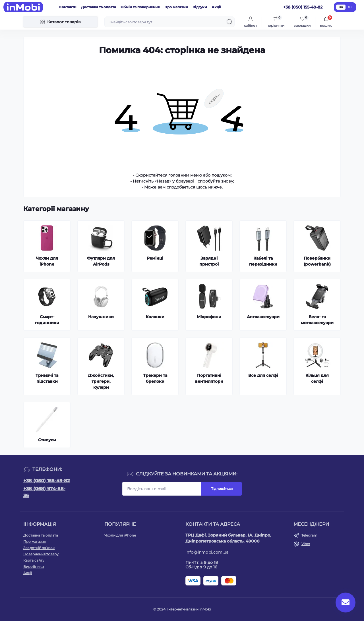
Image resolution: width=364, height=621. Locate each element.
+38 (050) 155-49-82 (46, 481)
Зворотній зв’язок (39, 548)
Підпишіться (222, 489)
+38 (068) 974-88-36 (44, 492)
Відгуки (200, 7)
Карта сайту (34, 560)
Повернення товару (41, 554)
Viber (306, 544)
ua (341, 7)
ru (350, 7)
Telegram (309, 535)
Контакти (68, 7)
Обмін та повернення (140, 7)
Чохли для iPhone (120, 535)
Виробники (34, 567)
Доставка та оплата (99, 7)
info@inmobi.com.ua (207, 552)
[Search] (229, 22)
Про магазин (176, 7)
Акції (216, 7)
